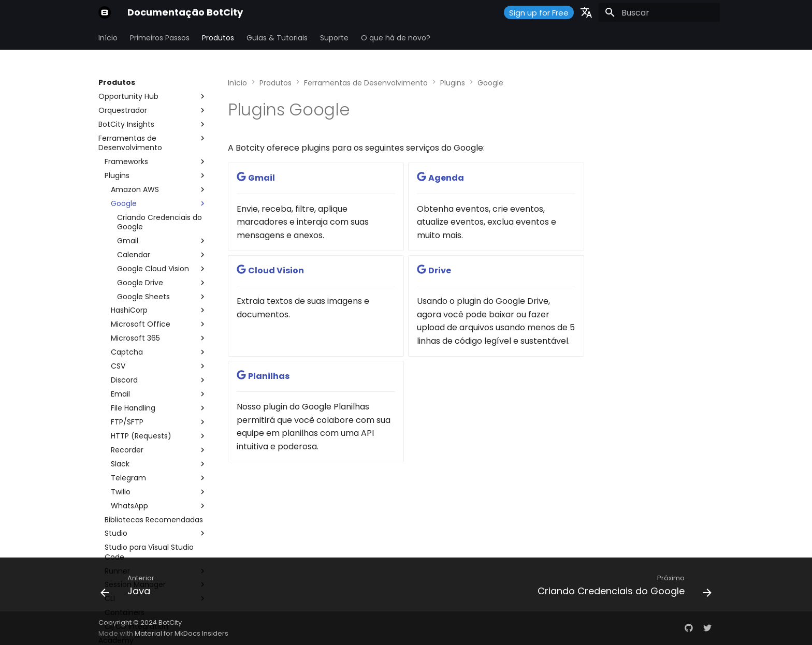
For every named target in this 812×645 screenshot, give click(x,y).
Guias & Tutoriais (277, 38)
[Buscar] (659, 12)
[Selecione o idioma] (586, 12)
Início (108, 38)
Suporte (334, 38)
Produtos (218, 38)
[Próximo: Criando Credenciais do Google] (622, 588)
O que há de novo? (396, 38)
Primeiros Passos (160, 38)
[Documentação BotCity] (105, 12)
